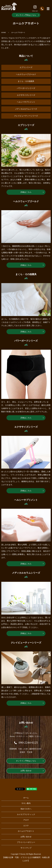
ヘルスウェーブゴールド (26, 74)
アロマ (26, 820)
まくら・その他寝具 (26, 81)
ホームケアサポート (26, 831)
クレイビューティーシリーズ (26, 116)
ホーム (26, 798)
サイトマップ (26, 848)
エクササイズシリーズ (26, 95)
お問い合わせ (26, 771)
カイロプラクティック (26, 814)
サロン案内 (26, 803)
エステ (26, 826)
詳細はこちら (26, 192)
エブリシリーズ (26, 67)
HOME (4, 33)
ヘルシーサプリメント (26, 102)
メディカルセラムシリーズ (26, 109)
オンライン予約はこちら (26, 15)
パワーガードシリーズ (26, 88)
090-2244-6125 (28, 743)
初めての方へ (26, 809)
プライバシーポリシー (26, 842)
